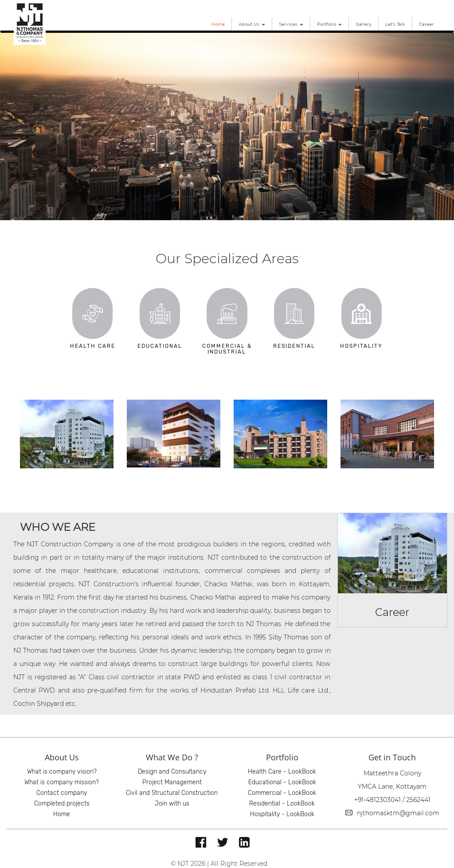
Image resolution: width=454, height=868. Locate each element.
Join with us (172, 804)
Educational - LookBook (282, 782)
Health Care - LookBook (282, 772)
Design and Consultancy (172, 772)
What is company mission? (62, 782)
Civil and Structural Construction (172, 793)
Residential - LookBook (282, 804)
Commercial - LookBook (282, 793)
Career (426, 24)
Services (291, 24)
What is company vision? (62, 772)
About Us (252, 24)
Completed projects (62, 804)
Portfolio (329, 24)
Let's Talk (395, 24)
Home (218, 24)
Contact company (62, 793)
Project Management (172, 782)
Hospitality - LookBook (282, 814)
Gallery (364, 24)
